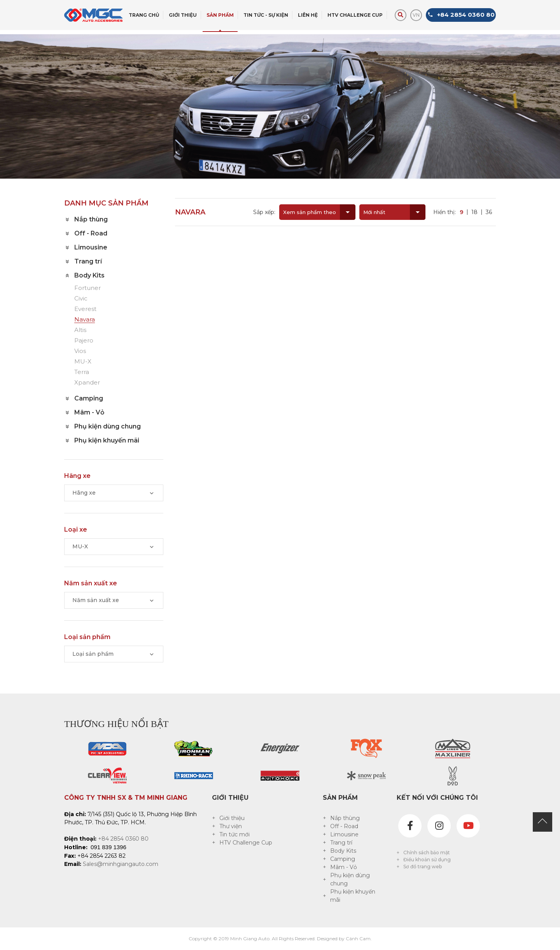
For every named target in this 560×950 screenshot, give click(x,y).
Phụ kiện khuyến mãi (353, 896)
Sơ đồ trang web (423, 867)
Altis (80, 330)
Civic (81, 299)
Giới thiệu (232, 818)
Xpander (87, 383)
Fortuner (87, 288)
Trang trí (341, 843)
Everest (85, 309)
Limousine (344, 834)
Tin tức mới (234, 834)
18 (474, 212)
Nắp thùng (345, 818)
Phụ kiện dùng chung (350, 879)
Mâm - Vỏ (344, 867)
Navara (85, 320)
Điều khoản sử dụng (427, 860)
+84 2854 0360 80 (123, 839)
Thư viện (231, 826)
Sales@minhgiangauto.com (121, 864)
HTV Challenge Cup (246, 843)
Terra (82, 372)
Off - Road (344, 826)
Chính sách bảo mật (427, 853)
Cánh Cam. (359, 939)
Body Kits (343, 851)
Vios (80, 351)
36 (489, 212)
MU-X (83, 362)
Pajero (84, 341)
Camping (343, 859)
